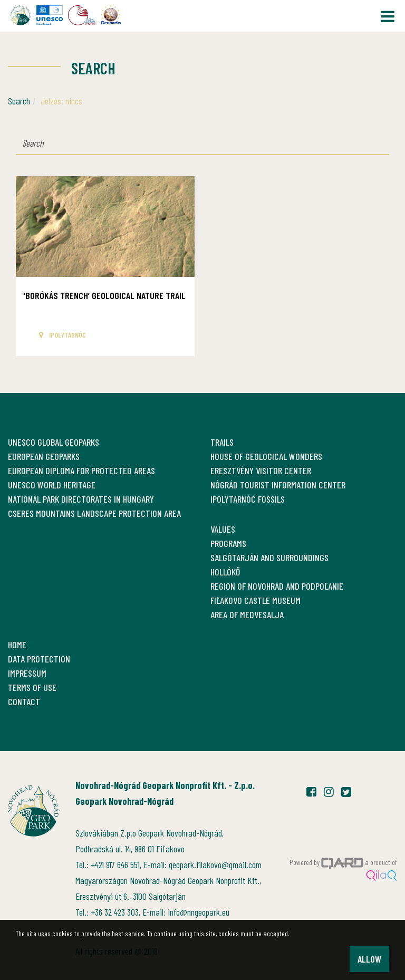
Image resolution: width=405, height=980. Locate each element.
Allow (369, 959)
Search (19, 101)
